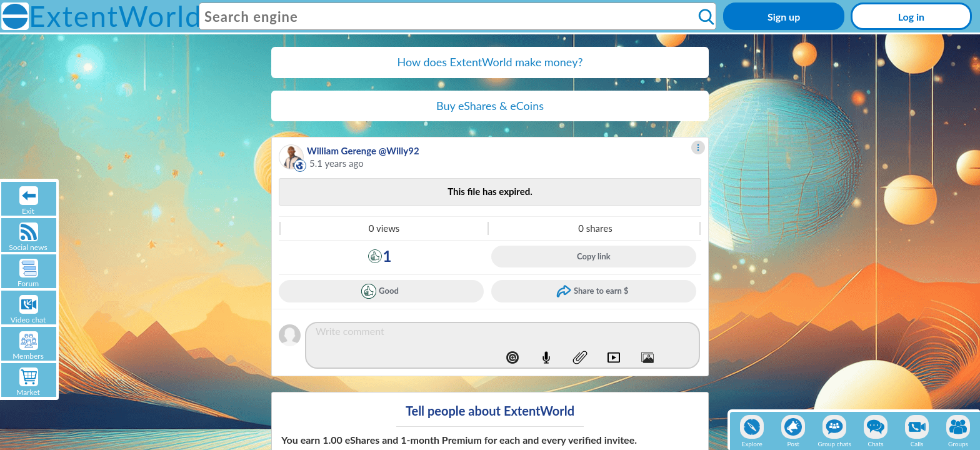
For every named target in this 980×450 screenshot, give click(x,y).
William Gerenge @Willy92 (363, 151)
